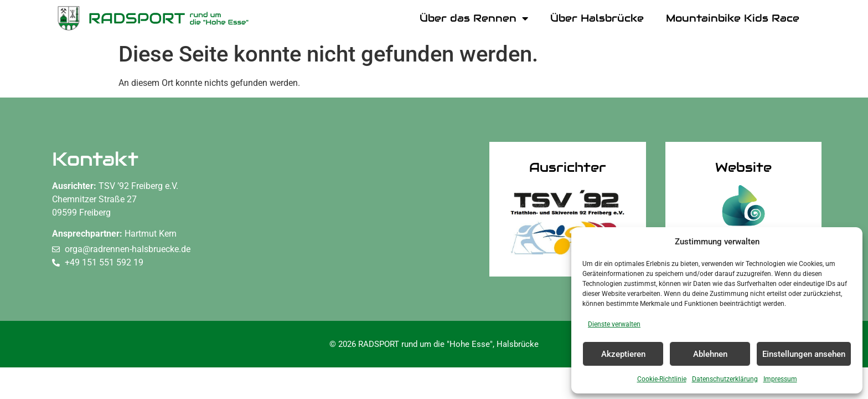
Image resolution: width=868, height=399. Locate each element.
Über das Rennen (474, 18)
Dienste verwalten (614, 324)
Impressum (780, 379)
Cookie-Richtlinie (662, 379)
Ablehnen (710, 354)
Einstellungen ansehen (804, 354)
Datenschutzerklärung (725, 379)
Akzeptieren (623, 354)
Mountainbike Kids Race (733, 18)
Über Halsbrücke (597, 18)
